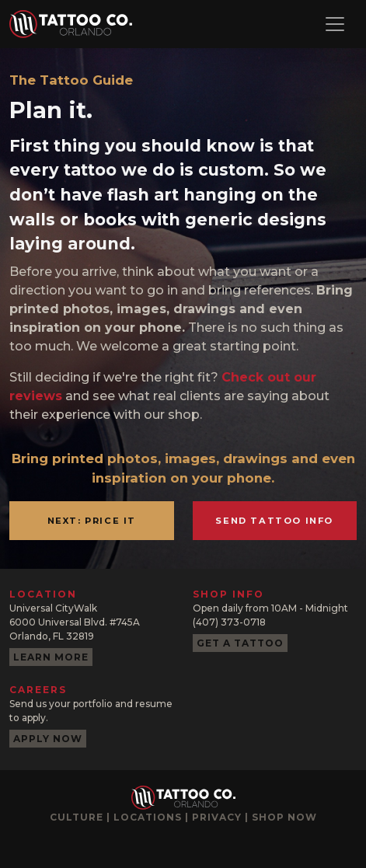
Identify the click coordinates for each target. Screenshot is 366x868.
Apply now (48, 739)
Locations (148, 817)
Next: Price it (92, 521)
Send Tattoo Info (274, 521)
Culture (77, 817)
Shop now (284, 817)
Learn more (51, 657)
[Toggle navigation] (335, 24)
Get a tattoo (240, 643)
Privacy (217, 817)
